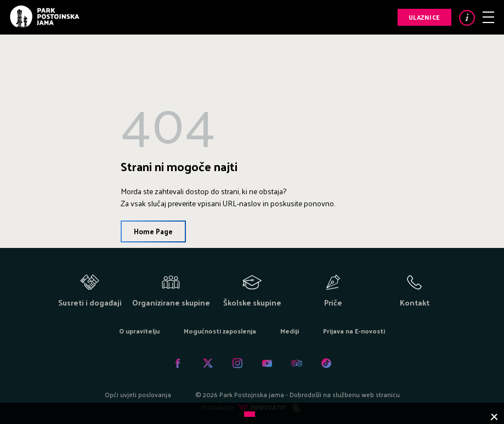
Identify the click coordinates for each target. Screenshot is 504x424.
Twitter (208, 363)
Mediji (290, 331)
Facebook (178, 363)
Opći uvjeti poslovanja (138, 394)
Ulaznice (424, 17)
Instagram (237, 363)
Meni (488, 17)
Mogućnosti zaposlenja (220, 331)
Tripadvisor (297, 363)
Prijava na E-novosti (354, 331)
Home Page (153, 231)
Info (467, 18)
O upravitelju (139, 331)
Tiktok (326, 363)
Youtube (267, 363)
